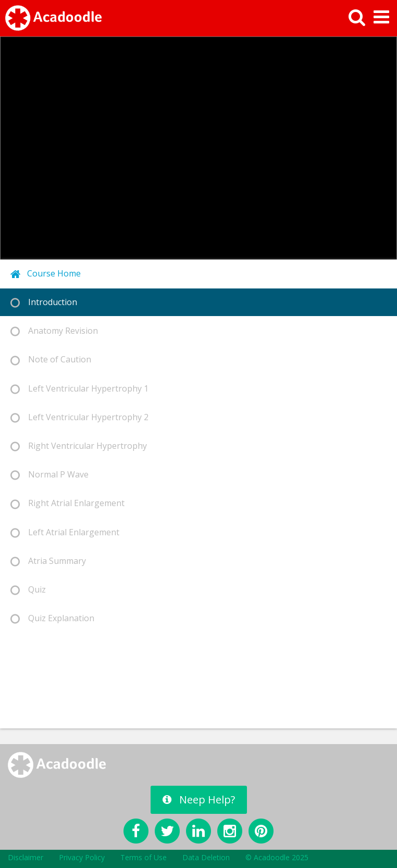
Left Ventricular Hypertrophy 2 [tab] (79, 417)
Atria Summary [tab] (48, 561)
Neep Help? (199, 800)
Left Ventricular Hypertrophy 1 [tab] (79, 389)
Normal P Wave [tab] (49, 475)
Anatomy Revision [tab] (54, 331)
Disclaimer (26, 857)
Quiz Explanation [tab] (52, 618)
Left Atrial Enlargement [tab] (65, 532)
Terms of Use (144, 857)
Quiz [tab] (28, 590)
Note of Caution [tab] (51, 360)
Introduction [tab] (44, 302)
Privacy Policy (82, 857)
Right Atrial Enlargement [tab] (67, 503)
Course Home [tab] (46, 274)
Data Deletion (206, 857)
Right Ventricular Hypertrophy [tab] (79, 446)
